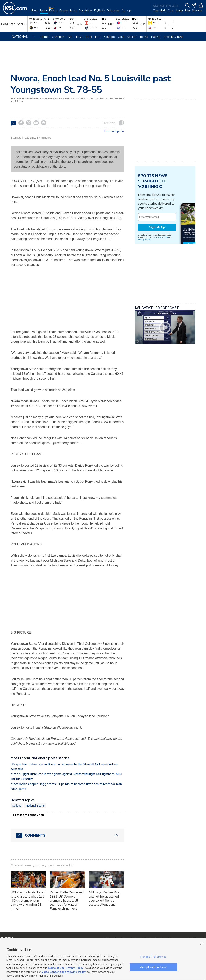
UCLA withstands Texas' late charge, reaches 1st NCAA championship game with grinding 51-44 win (28, 901)
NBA (79, 37)
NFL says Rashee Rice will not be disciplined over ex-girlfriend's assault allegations (104, 899)
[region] (103, 959)
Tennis (144, 37)
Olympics (58, 37)
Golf (121, 37)
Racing (156, 37)
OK (201, 944)
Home (45, 37)
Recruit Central (173, 37)
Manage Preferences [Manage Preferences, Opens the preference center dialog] (153, 957)
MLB (89, 37)
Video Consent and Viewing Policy (64, 972)
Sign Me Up (157, 227)
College (109, 37)
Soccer (131, 37)
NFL (70, 37)
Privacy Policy (144, 240)
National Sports (35, 806)
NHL (98, 37)
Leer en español (114, 131)
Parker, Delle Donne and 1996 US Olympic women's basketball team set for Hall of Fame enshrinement (67, 901)
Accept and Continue (153, 967)
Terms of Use (161, 237)
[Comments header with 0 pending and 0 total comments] (67, 835)
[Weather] (127, 12)
